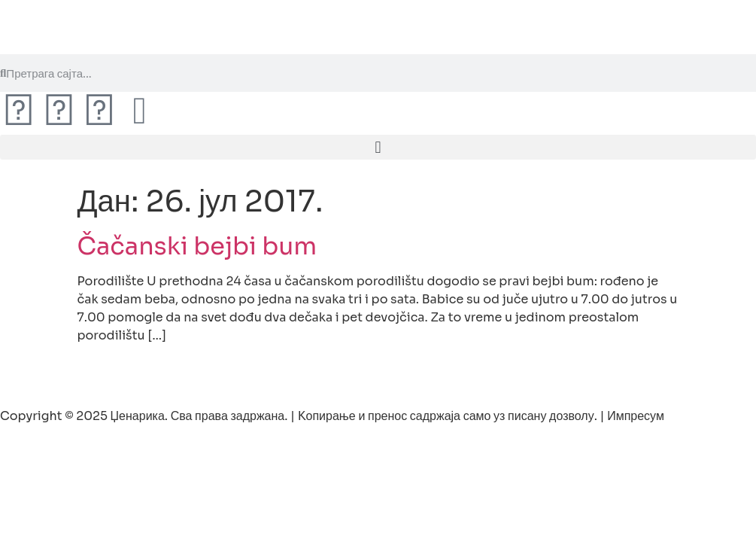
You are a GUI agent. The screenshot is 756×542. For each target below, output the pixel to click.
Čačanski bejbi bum (197, 246)
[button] (378, 147)
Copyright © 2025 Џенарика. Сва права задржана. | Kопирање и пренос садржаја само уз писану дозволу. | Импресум (332, 416)
